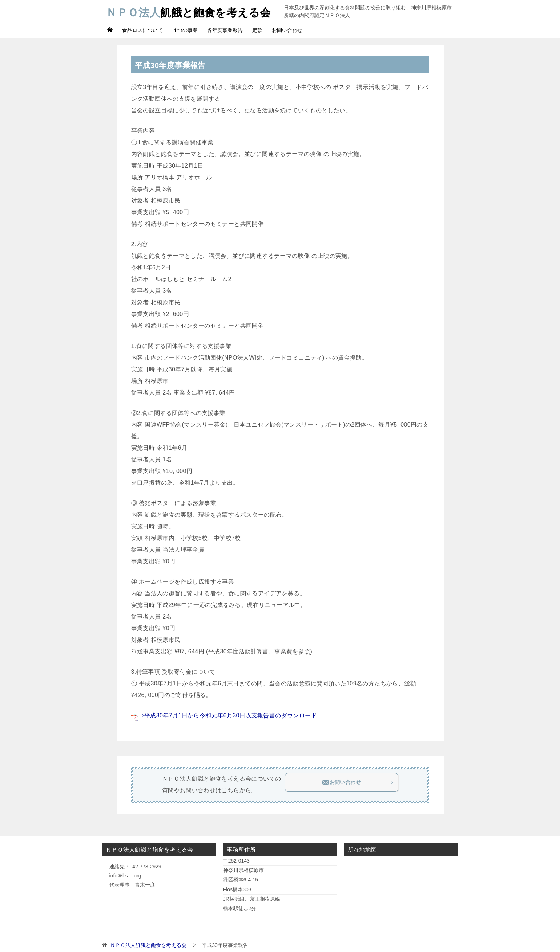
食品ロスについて (142, 30)
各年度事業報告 (225, 30)
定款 (257, 30)
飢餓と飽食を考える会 (188, 11)
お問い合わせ (287, 30)
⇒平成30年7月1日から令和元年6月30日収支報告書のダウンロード (228, 715)
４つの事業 (185, 30)
